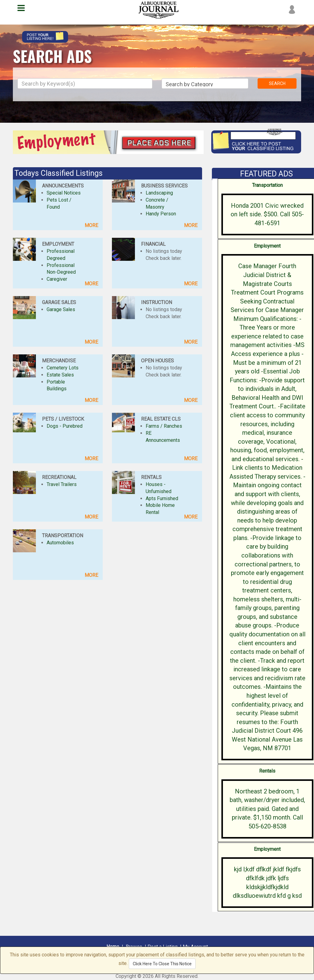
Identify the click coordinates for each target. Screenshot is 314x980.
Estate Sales (60, 375)
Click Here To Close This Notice (162, 964)
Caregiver (57, 279)
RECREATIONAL (59, 477)
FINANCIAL (153, 244)
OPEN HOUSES (157, 361)
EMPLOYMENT (58, 244)
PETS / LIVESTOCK (63, 419)
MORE (91, 225)
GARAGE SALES (59, 302)
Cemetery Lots (63, 368)
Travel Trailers (62, 484)
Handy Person (161, 214)
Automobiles (60, 543)
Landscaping (159, 193)
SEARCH (277, 83)
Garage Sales (61, 309)
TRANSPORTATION (63, 536)
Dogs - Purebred (65, 426)
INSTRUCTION (157, 302)
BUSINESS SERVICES (164, 186)
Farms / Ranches (164, 426)
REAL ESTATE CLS (161, 419)
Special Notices (64, 193)
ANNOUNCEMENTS (63, 186)
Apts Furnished (162, 498)
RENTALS (151, 477)
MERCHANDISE (59, 361)
